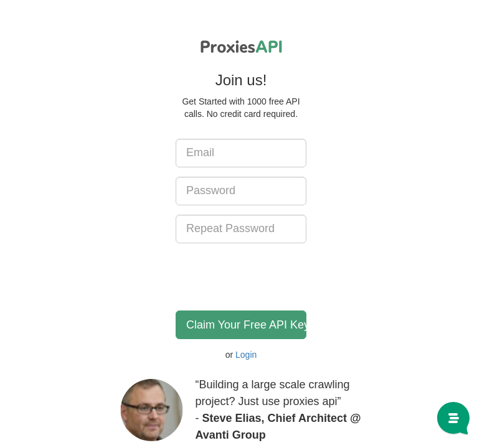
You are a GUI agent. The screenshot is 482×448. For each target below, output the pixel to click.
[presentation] (270, 277)
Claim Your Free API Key (246, 325)
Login (246, 355)
